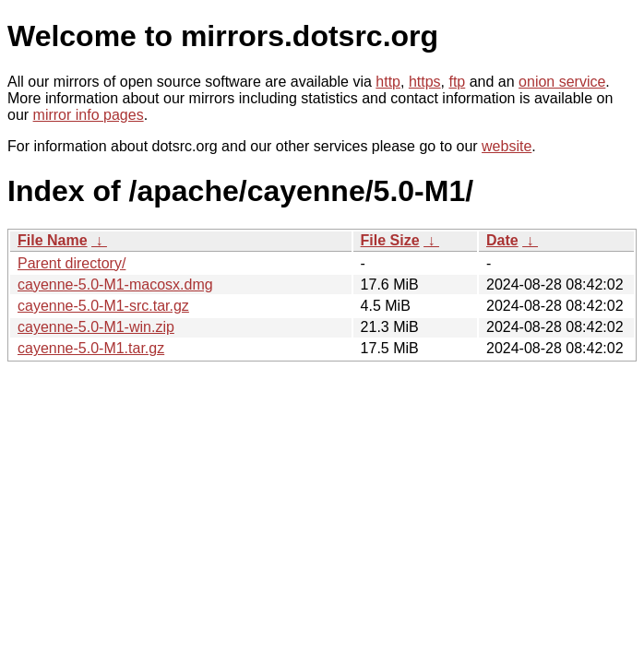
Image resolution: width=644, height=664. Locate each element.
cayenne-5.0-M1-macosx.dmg (115, 285)
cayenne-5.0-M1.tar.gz (91, 348)
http (388, 82)
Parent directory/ (72, 263)
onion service (562, 82)
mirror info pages (89, 115)
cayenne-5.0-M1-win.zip (96, 327)
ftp (457, 82)
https (425, 82)
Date (502, 240)
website (507, 146)
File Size (390, 240)
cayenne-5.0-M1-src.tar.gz (103, 306)
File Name (53, 240)
